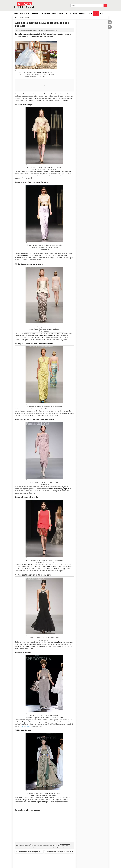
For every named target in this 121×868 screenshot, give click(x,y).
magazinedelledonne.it (22, 846)
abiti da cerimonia (26, 726)
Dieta (90, 13)
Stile (28, 13)
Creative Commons (54, 846)
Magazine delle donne (65, 844)
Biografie (36, 13)
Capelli (68, 13)
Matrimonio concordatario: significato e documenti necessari (30, 852)
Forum (103, 13)
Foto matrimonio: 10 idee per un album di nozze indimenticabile (58, 852)
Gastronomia (58, 13)
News (22, 13)
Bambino (83, 13)
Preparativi (28, 18)
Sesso (75, 13)
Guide (96, 13)
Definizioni (46, 13)
